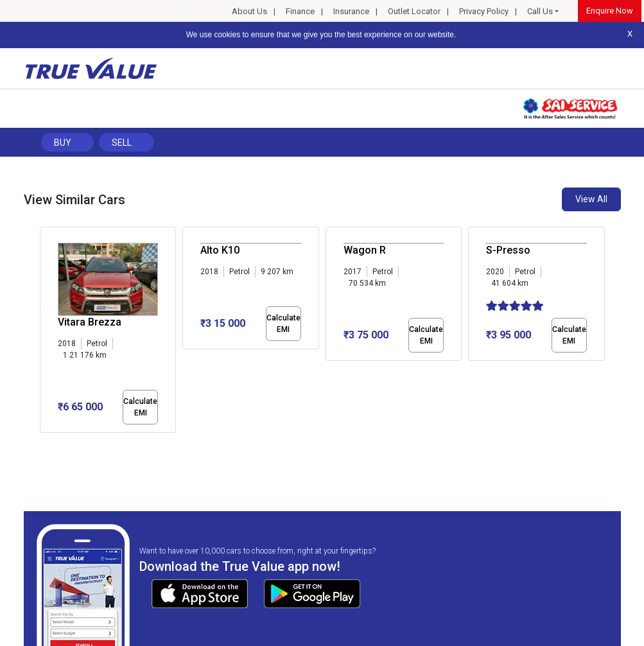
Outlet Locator (414, 11)
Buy (63, 143)
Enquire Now (610, 11)
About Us (249, 11)
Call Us (540, 11)
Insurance (351, 11)
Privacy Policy (484, 11)
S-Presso (508, 250)
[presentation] (47, 333)
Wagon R (365, 250)
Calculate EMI (140, 407)
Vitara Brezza (90, 322)
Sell (122, 143)
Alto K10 (220, 250)
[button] (44, 444)
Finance (300, 11)
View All (591, 199)
